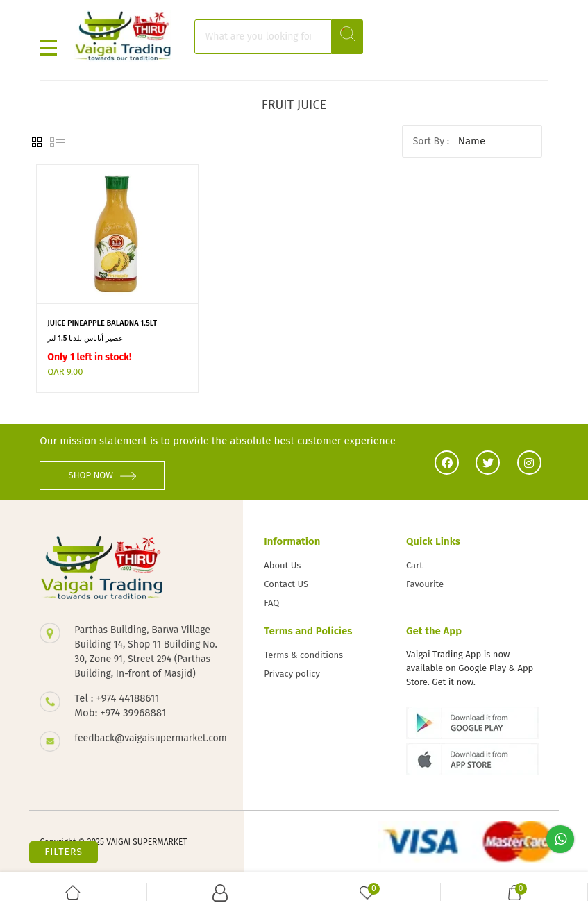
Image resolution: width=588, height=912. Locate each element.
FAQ (271, 603)
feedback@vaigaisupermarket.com (148, 738)
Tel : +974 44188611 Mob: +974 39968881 (120, 706)
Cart (414, 565)
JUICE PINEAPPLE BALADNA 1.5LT (102, 323)
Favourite (425, 584)
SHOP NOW (103, 475)
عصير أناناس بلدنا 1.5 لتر (85, 338)
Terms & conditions (303, 655)
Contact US (286, 584)
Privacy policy (292, 674)
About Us (282, 565)
